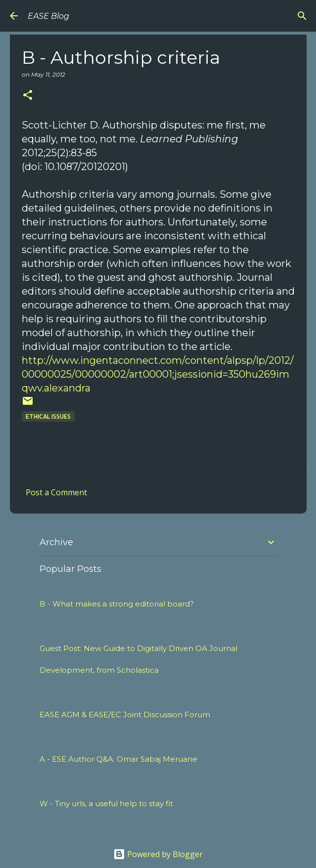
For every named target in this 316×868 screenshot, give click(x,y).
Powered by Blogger (158, 854)
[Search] (302, 16)
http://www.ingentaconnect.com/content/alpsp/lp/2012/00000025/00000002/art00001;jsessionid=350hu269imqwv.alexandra (158, 374)
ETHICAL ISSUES (48, 416)
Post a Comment (56, 492)
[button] (28, 96)
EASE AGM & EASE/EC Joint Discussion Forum (125, 715)
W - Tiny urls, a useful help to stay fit (106, 803)
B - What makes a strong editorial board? (117, 604)
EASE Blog (48, 16)
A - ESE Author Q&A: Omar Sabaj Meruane (118, 759)
